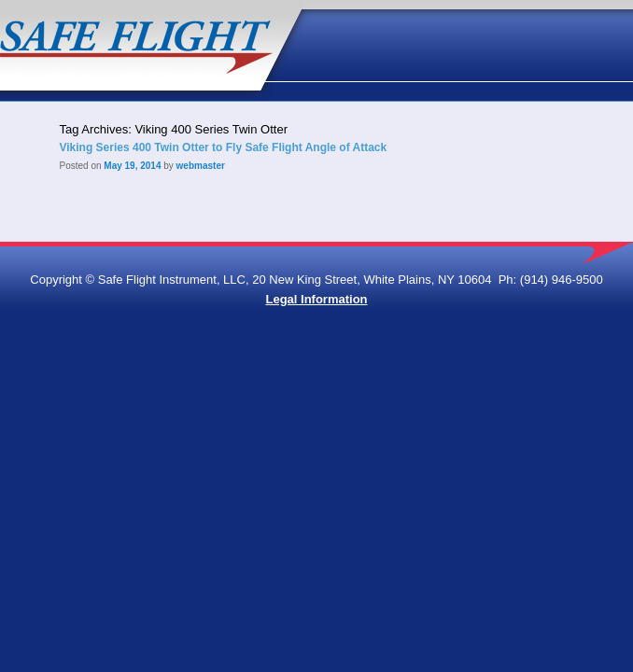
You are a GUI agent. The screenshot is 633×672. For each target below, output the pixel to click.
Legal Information (316, 299)
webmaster (201, 166)
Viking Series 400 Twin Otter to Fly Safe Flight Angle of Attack (223, 147)
